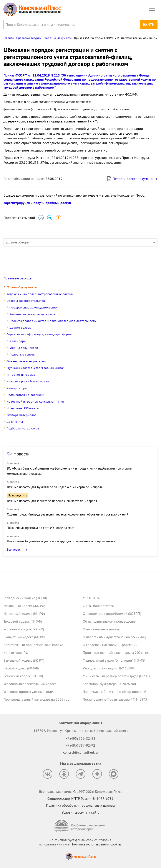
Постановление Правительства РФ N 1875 (115, 699)
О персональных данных (102, 629)
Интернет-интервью (21, 375)
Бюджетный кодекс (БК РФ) (24, 637)
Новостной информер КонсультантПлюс (36, 402)
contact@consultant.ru (81, 752)
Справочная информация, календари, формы (39, 334)
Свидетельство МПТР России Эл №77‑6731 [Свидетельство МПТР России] (80, 798)
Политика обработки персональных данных (80, 805)
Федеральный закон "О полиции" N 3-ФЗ (114, 660)
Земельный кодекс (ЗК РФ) (24, 660)
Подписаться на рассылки (25, 395)
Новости (22, 454)
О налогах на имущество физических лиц (114, 637)
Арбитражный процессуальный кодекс (33, 645)
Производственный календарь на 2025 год (37, 699)
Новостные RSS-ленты (23, 408)
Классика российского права (28, 381)
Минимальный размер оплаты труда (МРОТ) (116, 676)
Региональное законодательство (33, 314)
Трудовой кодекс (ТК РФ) (23, 621)
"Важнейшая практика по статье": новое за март (41, 528)
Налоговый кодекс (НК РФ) (24, 613)
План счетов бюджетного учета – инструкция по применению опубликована (61, 541)
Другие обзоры (21, 328)
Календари (18, 341)
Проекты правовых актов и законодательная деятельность (53, 321)
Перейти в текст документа (130, 179)
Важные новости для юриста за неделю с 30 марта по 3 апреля (52, 501)
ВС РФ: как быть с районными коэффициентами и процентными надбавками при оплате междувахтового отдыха (69, 471)
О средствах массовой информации (110, 645)
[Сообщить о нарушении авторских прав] (81, 826)
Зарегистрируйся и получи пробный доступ (37, 203)
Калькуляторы (17, 388)
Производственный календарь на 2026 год (116, 653)
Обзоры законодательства (26, 301)
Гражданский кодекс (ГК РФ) (25, 598)
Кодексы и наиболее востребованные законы (40, 294)
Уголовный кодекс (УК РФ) (24, 629)
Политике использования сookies (96, 844)
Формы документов (24, 348)
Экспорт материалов (22, 415)
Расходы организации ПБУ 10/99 (108, 668)
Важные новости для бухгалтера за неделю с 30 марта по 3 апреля (55, 487)
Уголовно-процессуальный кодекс (30, 692)
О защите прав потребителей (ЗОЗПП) (112, 613)
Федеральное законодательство (33, 308)
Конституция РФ (16, 653)
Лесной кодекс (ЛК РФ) (21, 668)
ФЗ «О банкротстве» (98, 606)
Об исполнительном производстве (109, 621)
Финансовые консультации (26, 361)
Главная (9, 38)
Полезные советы (22, 355)
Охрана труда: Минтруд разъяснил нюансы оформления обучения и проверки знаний (68, 514)
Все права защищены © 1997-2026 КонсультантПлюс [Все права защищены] (80, 791)
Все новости (15, 550)
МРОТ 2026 (91, 598)
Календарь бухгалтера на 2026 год (109, 684)
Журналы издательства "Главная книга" (35, 368)
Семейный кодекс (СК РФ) (23, 676)
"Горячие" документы (22, 287)
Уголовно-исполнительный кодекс (30, 684)
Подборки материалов (23, 428)
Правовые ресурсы (18, 278)
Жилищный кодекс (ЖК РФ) (24, 606)
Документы (15, 422)
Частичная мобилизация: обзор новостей (115, 692)
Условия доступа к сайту (80, 812)
